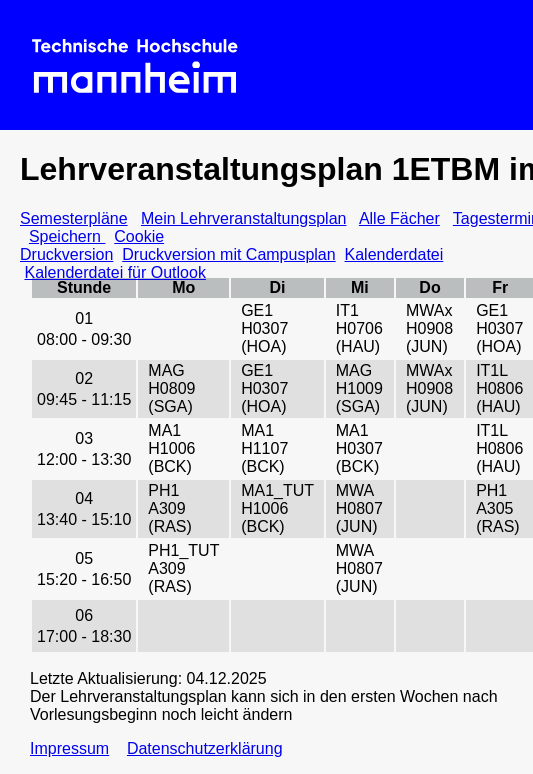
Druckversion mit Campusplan (228, 254)
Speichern (67, 236)
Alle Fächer (399, 218)
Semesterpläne (74, 218)
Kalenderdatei (394, 254)
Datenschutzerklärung (205, 748)
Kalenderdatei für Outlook (114, 272)
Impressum (69, 748)
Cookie (139, 236)
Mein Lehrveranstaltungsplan (243, 218)
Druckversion (66, 254)
